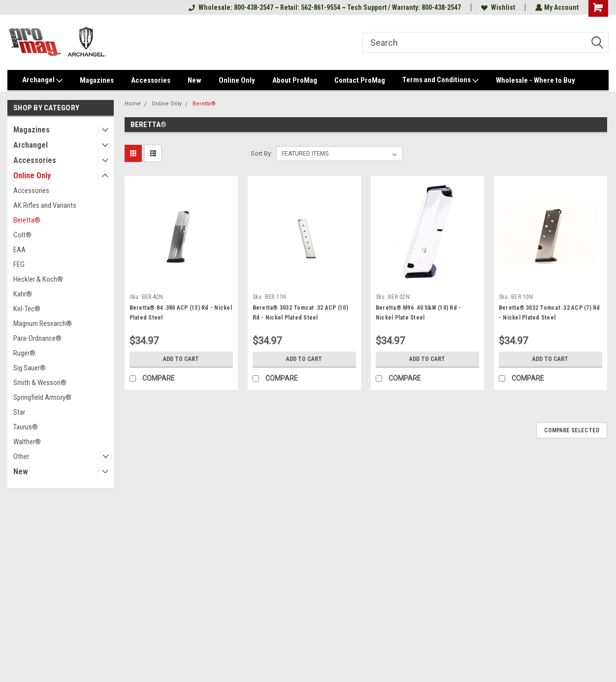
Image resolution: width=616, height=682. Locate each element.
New (195, 80)
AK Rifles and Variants (45, 205)
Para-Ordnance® (37, 338)
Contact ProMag (360, 80)
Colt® (22, 235)
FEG (19, 264)
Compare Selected (572, 430)
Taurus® (26, 427)
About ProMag (295, 80)
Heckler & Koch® (38, 279)
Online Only (237, 80)
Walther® (27, 442)
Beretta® (27, 220)
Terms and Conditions (440, 80)
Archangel (42, 80)
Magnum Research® (43, 324)
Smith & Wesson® (40, 383)
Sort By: (261, 153)
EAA (19, 250)
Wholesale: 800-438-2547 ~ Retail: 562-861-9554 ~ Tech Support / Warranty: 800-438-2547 (324, 7)
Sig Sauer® (30, 368)
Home (133, 104)
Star (19, 412)
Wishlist (497, 7)
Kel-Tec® (27, 309)
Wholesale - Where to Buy (535, 80)
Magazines (97, 80)
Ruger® (24, 353)
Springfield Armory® (42, 397)
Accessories (151, 80)
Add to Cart (181, 359)
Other (21, 456)
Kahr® (23, 294)
